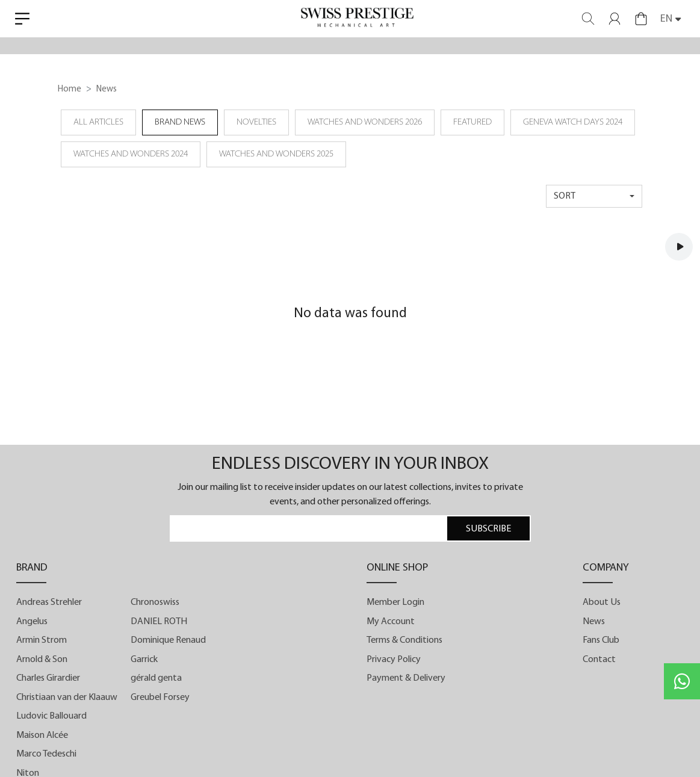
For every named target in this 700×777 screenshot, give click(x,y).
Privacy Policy (394, 660)
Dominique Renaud (168, 640)
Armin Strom (42, 640)
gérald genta (156, 678)
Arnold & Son (42, 660)
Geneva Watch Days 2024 (573, 122)
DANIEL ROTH (159, 622)
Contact (599, 660)
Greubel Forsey (160, 698)
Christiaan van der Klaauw (67, 698)
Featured (472, 122)
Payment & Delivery (406, 678)
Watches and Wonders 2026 (365, 122)
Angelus (32, 622)
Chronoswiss (155, 602)
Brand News (180, 122)
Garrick (144, 660)
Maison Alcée (42, 735)
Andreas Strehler (49, 602)
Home (70, 89)
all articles (98, 122)
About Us (602, 602)
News (594, 622)
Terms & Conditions (404, 640)
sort (565, 196)
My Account (391, 622)
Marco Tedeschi (46, 754)
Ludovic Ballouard (51, 716)
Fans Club (601, 640)
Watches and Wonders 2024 (131, 154)
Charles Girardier (48, 678)
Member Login (395, 602)
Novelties (256, 122)
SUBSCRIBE (488, 529)
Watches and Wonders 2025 (276, 154)
